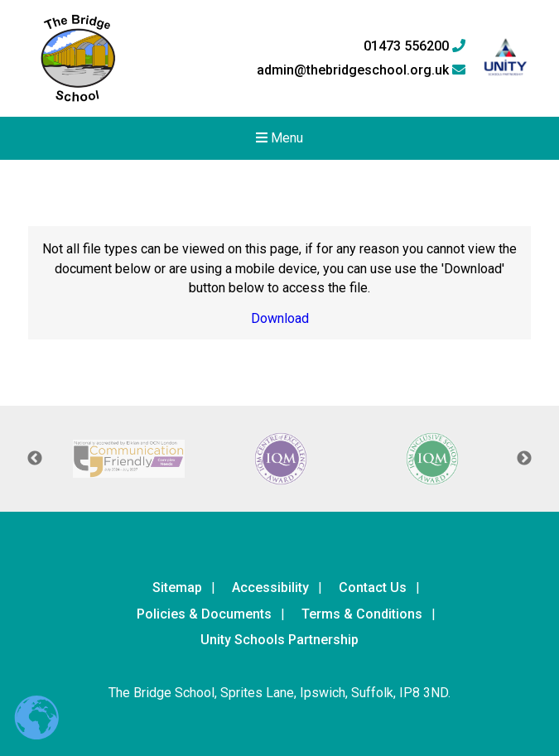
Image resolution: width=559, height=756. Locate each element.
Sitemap (177, 587)
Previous (35, 459)
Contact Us (373, 587)
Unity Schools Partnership (279, 640)
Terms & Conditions (362, 614)
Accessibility (270, 587)
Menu (279, 138)
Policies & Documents (204, 614)
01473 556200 (414, 46)
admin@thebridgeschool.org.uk (361, 70)
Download (280, 318)
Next (524, 459)
